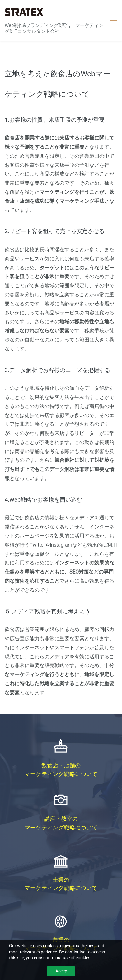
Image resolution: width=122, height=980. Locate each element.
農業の (61, 940)
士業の (61, 880)
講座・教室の (61, 819)
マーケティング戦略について (61, 774)
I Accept (61, 971)
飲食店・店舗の (61, 765)
